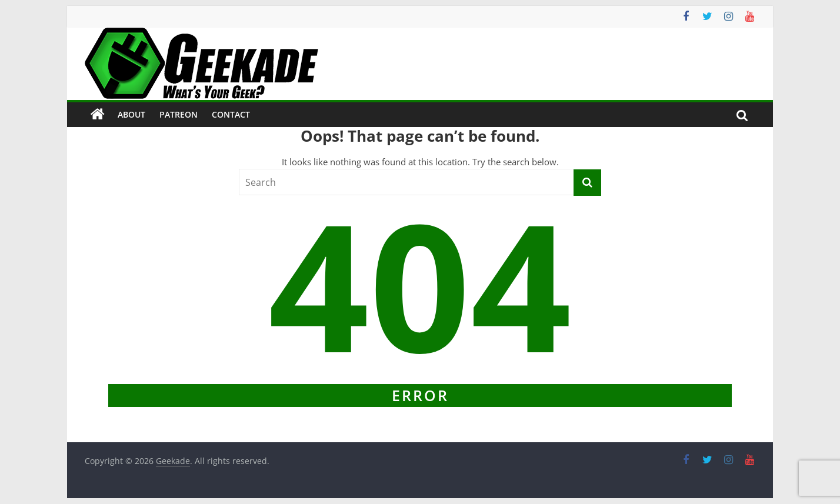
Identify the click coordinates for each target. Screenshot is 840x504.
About (131, 114)
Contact (231, 114)
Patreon (179, 114)
